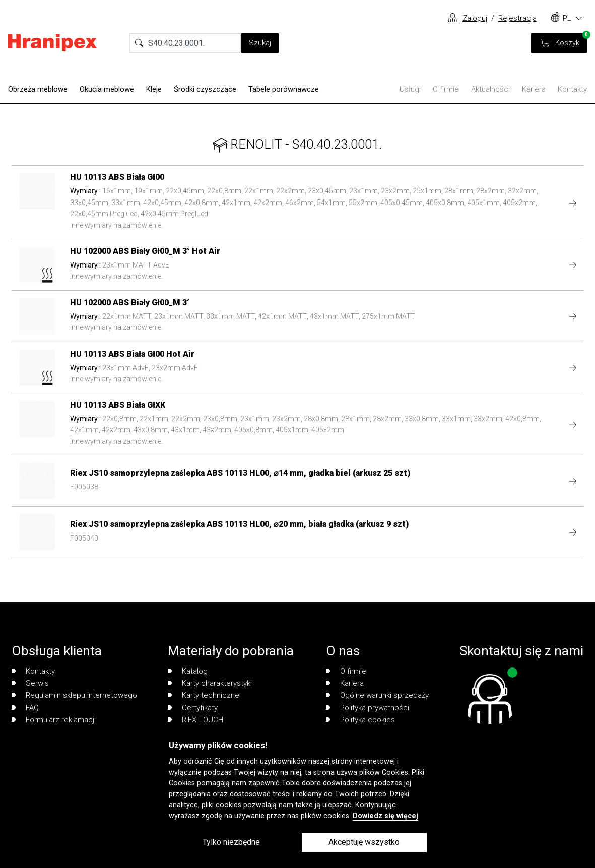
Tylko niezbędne (231, 842)
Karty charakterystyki (210, 683)
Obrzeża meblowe (38, 89)
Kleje (154, 89)
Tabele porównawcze (284, 89)
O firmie (446, 89)
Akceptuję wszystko (364, 842)
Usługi (410, 89)
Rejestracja (517, 18)
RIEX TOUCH (195, 720)
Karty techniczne (204, 695)
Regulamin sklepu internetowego (74, 695)
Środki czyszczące (205, 89)
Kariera (534, 89)
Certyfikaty (193, 708)
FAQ (25, 708)
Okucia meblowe (107, 89)
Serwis (30, 683)
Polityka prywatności (368, 708)
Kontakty (572, 89)
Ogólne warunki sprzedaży (377, 695)
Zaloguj (475, 18)
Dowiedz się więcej (385, 816)
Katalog (188, 671)
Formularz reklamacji (54, 720)
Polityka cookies (360, 720)
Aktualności (490, 89)
